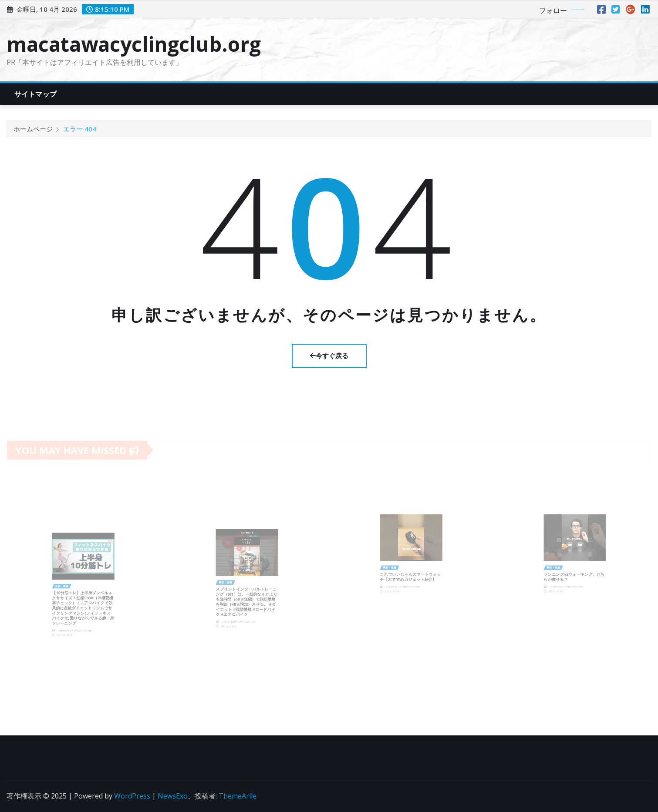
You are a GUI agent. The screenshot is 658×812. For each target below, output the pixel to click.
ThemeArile (238, 796)
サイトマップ (35, 94)
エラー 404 (80, 132)
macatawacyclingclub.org (134, 44)
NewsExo (173, 796)
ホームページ (33, 132)
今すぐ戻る (329, 356)
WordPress (132, 796)
